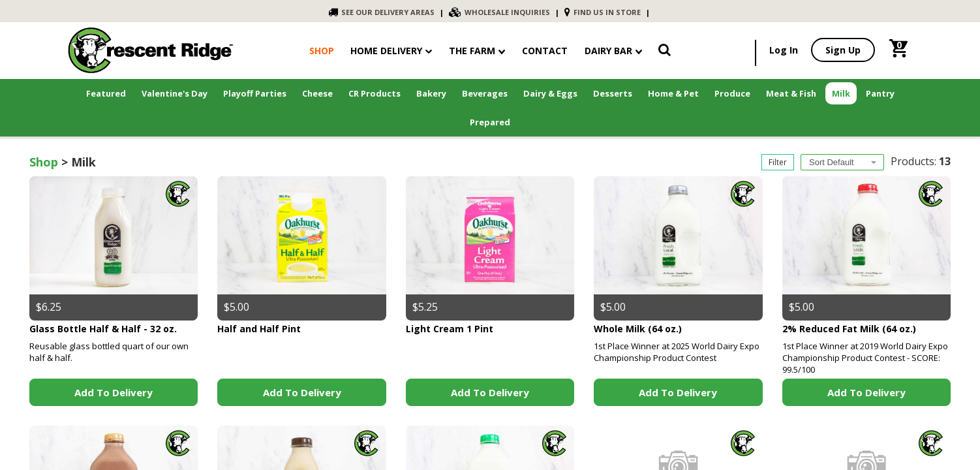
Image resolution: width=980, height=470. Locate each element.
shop (322, 51)
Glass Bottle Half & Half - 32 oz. (103, 329)
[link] (665, 52)
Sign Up (843, 50)
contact (545, 51)
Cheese (317, 93)
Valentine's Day (175, 93)
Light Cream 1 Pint (450, 329)
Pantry (880, 93)
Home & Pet (673, 93)
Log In (784, 50)
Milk (841, 93)
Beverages (485, 93)
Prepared (490, 122)
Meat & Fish (791, 93)
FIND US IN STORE (603, 12)
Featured (106, 93)
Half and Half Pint (259, 329)
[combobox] (842, 162)
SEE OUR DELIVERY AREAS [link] (381, 12)
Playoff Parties (255, 93)
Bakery (431, 93)
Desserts (613, 93)
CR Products (375, 93)
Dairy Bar (613, 51)
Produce (732, 93)
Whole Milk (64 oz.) (638, 329)
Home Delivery (386, 51)
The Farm (477, 51)
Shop (44, 162)
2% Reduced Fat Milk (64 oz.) (849, 329)
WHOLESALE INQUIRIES (499, 12)
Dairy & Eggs (550, 93)
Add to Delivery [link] (114, 392)
